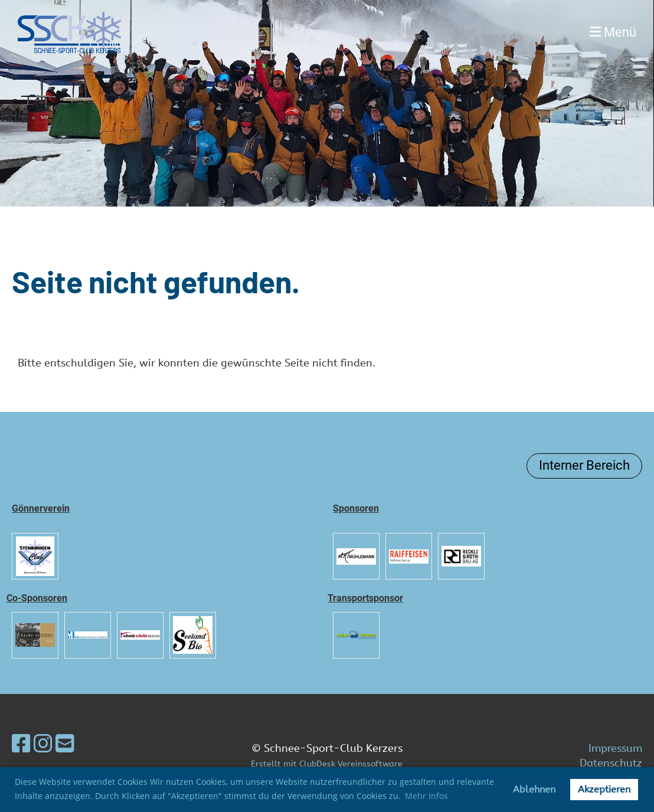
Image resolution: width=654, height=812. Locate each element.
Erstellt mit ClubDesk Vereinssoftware (327, 764)
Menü (613, 32)
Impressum (615, 748)
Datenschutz (611, 763)
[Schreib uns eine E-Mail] (65, 744)
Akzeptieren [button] (604, 789)
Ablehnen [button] (534, 789)
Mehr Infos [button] (426, 796)
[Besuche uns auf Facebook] (21, 744)
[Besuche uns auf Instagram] (43, 744)
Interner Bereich (584, 465)
